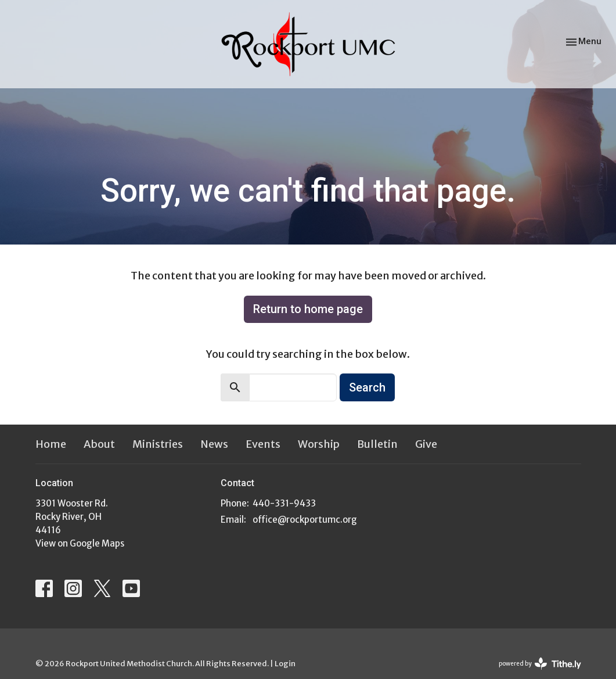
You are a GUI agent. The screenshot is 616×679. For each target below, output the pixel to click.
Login (285, 664)
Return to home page (308, 309)
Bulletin (377, 444)
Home (51, 444)
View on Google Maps (80, 543)
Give (426, 444)
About (99, 444)
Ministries (158, 444)
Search (367, 387)
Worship (319, 444)
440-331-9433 (284, 503)
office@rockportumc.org (305, 520)
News (214, 444)
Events (263, 444)
